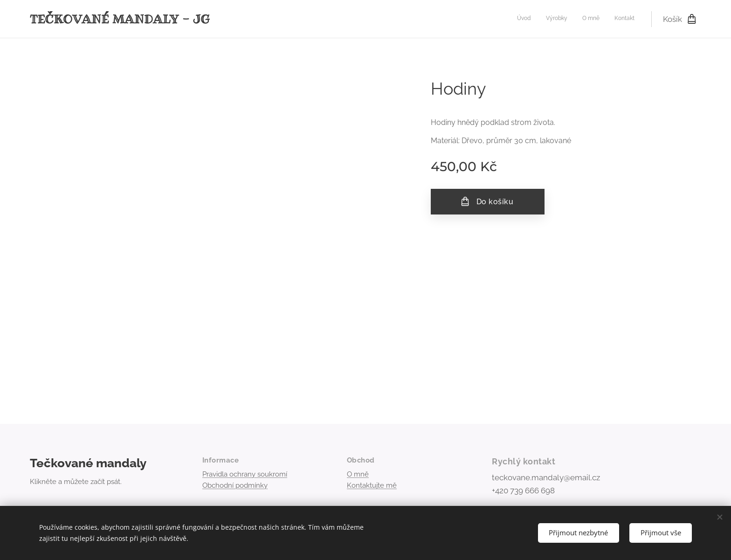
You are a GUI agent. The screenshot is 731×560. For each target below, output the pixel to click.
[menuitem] (592, 19)
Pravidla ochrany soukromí (245, 474)
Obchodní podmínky (235, 485)
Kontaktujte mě (372, 485)
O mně (358, 474)
